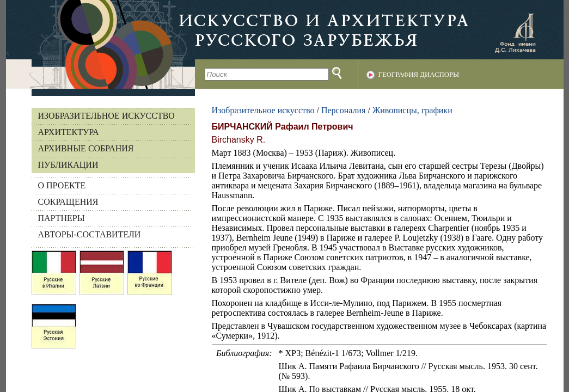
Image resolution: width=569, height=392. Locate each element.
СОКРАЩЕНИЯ (68, 202)
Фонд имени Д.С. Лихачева (515, 33)
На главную (100, 44)
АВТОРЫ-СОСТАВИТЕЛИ (90, 234)
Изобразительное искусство (106, 116)
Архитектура (69, 132)
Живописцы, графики (412, 110)
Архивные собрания (86, 148)
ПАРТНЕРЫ (62, 218)
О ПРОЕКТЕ (62, 185)
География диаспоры (419, 75)
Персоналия (343, 110)
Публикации (68, 165)
